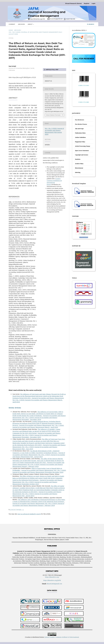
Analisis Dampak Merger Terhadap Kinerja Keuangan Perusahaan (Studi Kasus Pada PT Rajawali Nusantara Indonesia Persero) (37, 423)
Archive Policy (79, 164)
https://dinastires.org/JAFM (52, 580)
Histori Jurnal (79, 168)
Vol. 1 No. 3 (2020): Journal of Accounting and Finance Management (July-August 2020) (36, 33)
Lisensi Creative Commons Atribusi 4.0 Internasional (62, 637)
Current (12, 24)
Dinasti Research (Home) (73, 3)
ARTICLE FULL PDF (52, 70)
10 (20, 510)
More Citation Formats (53, 115)
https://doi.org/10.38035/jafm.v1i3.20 (24, 77)
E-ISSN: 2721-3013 (84, 85)
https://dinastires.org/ (52, 577)
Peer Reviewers (80, 120)
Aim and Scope (79, 129)
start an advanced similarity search (29, 514)
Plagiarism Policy (80, 142)
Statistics (78, 159)
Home (11, 30)
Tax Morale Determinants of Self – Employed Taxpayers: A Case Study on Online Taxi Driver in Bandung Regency (36, 452)
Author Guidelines (80, 137)
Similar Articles (15, 408)
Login (94, 3)
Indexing (78, 172)
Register (87, 3)
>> (23, 510)
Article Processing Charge (83, 146)
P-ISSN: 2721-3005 (84, 102)
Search (91, 24)
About (30, 24)
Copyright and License (82, 155)
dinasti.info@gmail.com (54, 584)
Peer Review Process (81, 124)
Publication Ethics (80, 133)
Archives (21, 24)
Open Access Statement (82, 151)
